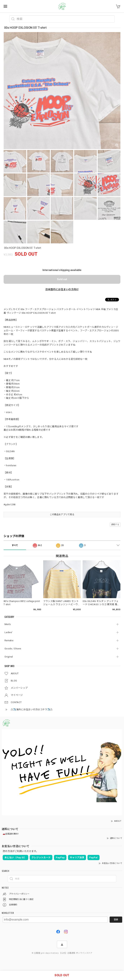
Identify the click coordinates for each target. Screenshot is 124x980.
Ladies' (8, 632)
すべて (15, 545)
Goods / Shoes (13, 649)
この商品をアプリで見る (62, 515)
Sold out (62, 279)
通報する (115, 525)
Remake (9, 640)
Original (9, 657)
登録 (116, 920)
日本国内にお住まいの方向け (62, 289)
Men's (8, 624)
